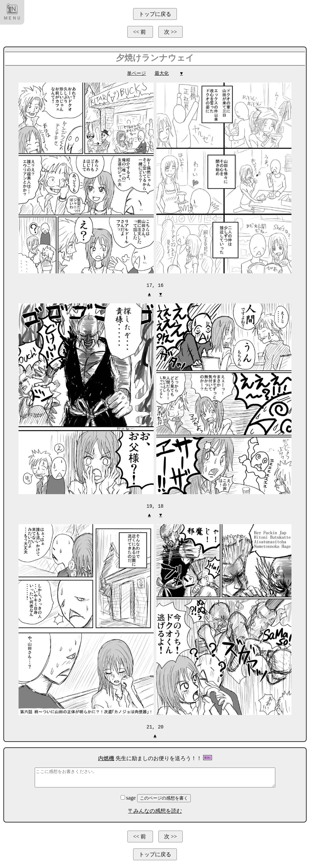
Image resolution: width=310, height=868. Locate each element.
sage (129, 797)
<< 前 (140, 32)
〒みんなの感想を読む (155, 810)
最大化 (162, 73)
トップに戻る (155, 14)
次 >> (170, 32)
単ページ (136, 73)
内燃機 (106, 757)
